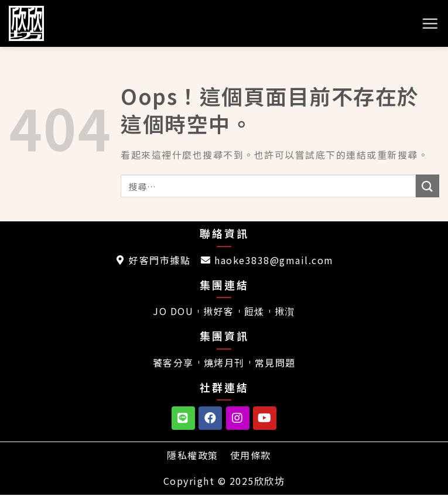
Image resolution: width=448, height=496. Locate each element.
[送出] (428, 186)
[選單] (430, 23)
